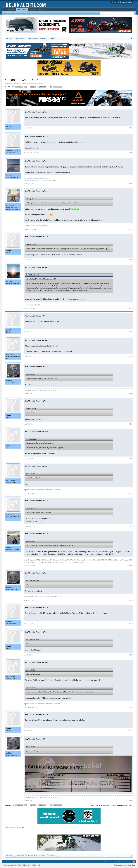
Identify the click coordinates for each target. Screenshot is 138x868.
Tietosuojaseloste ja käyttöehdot (125, 865)
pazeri (8, 126)
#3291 (131, 459)
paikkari (9, 381)
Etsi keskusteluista (11, 13)
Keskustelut (22, 9)
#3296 (131, 623)
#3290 (131, 424)
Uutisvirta (11, 9)
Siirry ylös (128, 862)
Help (115, 862)
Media (32, 9)
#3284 (131, 229)
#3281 (131, 128)
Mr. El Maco (11, 480)
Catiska (9, 175)
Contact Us (108, 862)
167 (45, 87)
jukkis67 (9, 548)
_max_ (8, 445)
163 (32, 87)
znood (8, 251)
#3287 (131, 332)
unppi (36, 83)
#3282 (131, 153)
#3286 (131, 308)
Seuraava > (57, 87)
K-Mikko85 (10, 354)
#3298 (131, 707)
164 (35, 87)
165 (38, 87)
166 (41, 87)
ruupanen (10, 205)
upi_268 (9, 281)
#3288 (131, 356)
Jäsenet (41, 9)
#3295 (131, 600)
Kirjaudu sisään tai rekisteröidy (122, 2)
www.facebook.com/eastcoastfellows (36, 178)
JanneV (9, 622)
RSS (134, 862)
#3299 (131, 730)
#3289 (131, 394)
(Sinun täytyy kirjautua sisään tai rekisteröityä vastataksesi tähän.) (112, 805)
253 (51, 87)
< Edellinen (19, 87)
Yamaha (16, 83)
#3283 (131, 184)
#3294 (131, 566)
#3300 (131, 801)
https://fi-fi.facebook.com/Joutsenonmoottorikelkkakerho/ (42, 490)
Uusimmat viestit (25, 13)
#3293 (131, 526)
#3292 (131, 493)
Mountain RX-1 (12, 151)
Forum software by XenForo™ (21, 865)
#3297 (131, 655)
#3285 (131, 260)
